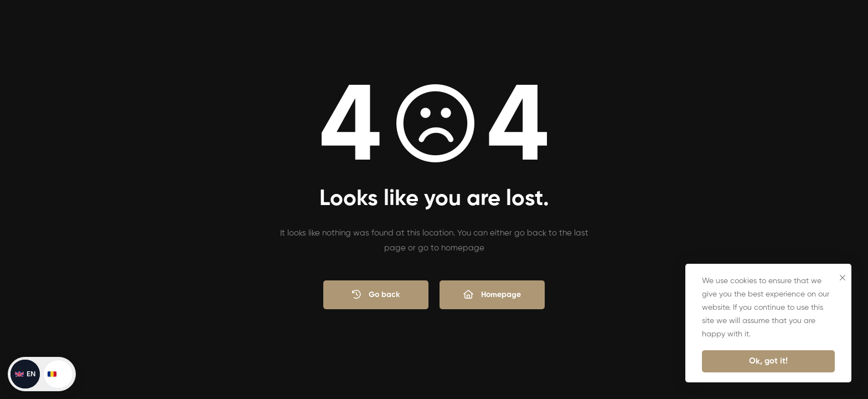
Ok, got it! (768, 361)
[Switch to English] (25, 374)
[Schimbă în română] (58, 374)
